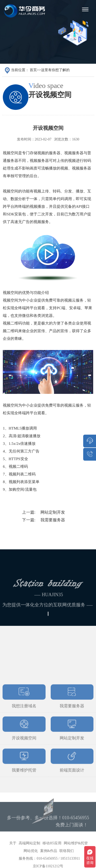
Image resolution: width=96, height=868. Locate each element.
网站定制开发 (53, 512)
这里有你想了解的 (55, 70)
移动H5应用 (52, 851)
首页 (33, 70)
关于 (13, 851)
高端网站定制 (29, 851)
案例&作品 (49, 858)
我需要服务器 (53, 520)
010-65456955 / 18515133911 (58, 866)
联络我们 (67, 858)
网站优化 (31, 858)
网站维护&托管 (76, 851)
